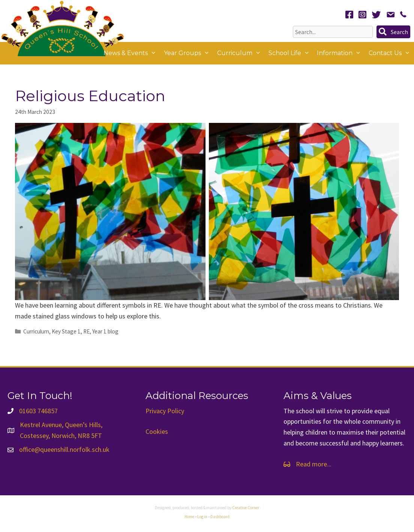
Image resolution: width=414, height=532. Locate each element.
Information (341, 53)
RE (86, 331)
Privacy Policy (165, 411)
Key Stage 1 (66, 331)
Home (189, 517)
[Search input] (333, 32)
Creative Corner (246, 508)
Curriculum (241, 53)
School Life (291, 53)
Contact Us (391, 53)
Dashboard (220, 517)
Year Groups (189, 53)
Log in (202, 517)
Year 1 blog (105, 331)
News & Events (132, 53)
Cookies (157, 431)
